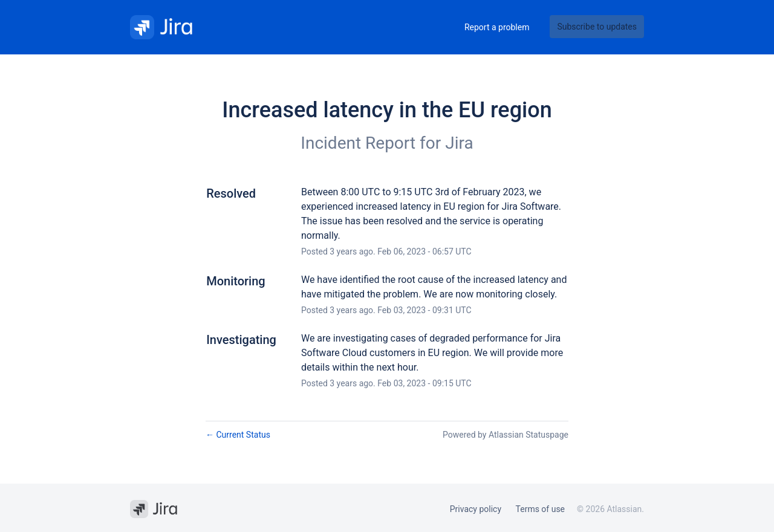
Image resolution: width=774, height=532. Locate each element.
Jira (459, 143)
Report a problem (497, 27)
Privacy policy (476, 509)
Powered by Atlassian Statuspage (506, 435)
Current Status (238, 435)
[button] (597, 27)
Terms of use (541, 509)
